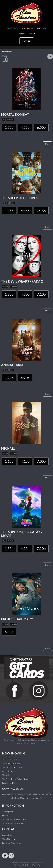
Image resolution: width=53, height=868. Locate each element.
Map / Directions (9, 839)
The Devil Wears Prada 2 (13, 767)
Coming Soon (28, 28)
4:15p (25, 461)
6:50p (41, 127)
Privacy (5, 816)
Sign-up (27, 41)
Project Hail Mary (9, 783)
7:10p (41, 294)
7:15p (41, 211)
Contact (21, 34)
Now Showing (12, 28)
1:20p (9, 378)
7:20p (41, 548)
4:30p (25, 294)
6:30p (9, 632)
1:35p (9, 548)
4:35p (25, 548)
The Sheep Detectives (11, 763)
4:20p (25, 378)
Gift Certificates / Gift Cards (14, 819)
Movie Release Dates (29, 798)
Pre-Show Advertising (11, 843)
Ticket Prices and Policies (13, 823)
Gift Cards (42, 28)
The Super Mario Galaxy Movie (15, 779)
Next (50, 56)
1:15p (9, 461)
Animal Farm (7, 771)
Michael (5, 775)
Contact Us (7, 835)
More (31, 34)
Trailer (47, 144)
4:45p (25, 211)
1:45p (9, 211)
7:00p (41, 461)
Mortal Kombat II (10, 759)
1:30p (9, 294)
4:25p (25, 127)
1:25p (9, 127)
